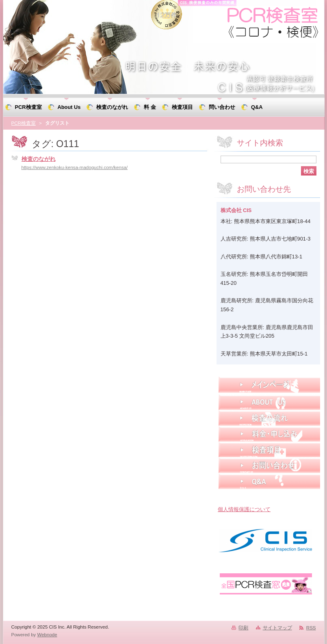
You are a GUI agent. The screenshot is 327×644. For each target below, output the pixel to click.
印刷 (243, 628)
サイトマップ (277, 628)
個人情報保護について (244, 509)
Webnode (47, 635)
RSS (311, 628)
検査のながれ (39, 159)
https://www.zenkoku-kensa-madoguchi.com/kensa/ (75, 167)
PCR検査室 (24, 123)
